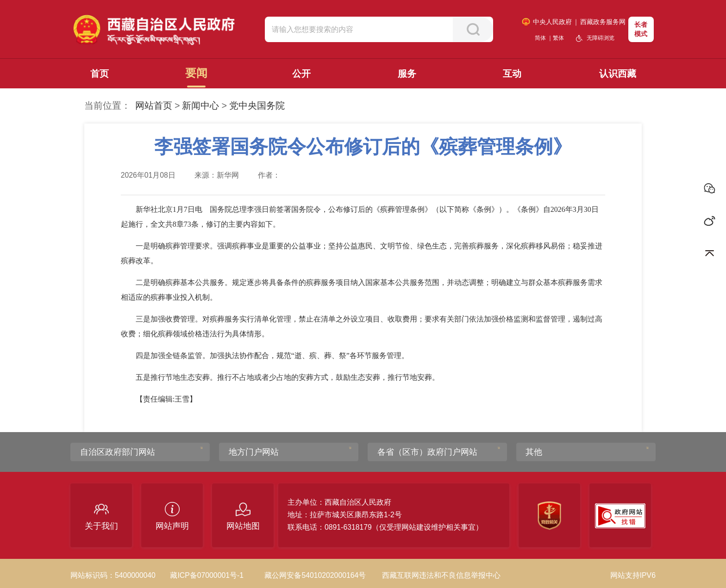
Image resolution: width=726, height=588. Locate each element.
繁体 (558, 38)
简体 (540, 38)
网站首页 (154, 105)
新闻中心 (200, 105)
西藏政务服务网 (603, 22)
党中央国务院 (257, 105)
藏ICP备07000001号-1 (207, 575)
